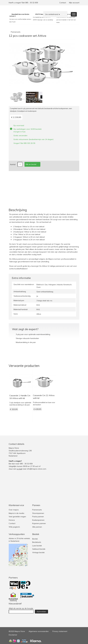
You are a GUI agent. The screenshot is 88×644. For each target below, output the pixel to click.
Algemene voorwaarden (39, 631)
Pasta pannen (38, 517)
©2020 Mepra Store (17, 631)
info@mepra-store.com (37, 469)
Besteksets (37, 542)
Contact (63, 3)
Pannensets (16, 32)
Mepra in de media (16, 513)
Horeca (12, 520)
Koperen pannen (39, 523)
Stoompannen (38, 513)
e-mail (19, 469)
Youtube (77, 444)
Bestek (35, 539)
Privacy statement (60, 631)
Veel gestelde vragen (17, 517)
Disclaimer (13, 635)
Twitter (67, 444)
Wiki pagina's (14, 527)
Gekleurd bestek (39, 549)
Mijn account (74, 3)
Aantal (13, 164)
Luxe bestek (37, 546)
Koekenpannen (38, 520)
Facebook (72, 444)
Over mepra (14, 510)
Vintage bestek (38, 552)
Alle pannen (37, 527)
